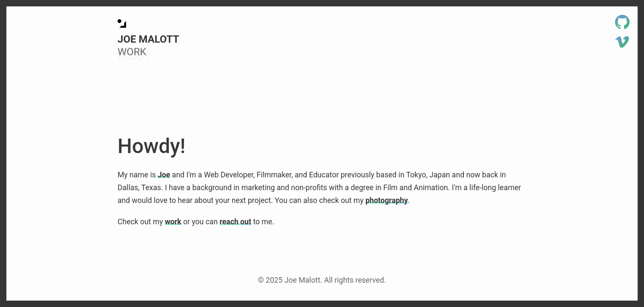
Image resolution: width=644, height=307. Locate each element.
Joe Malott (148, 39)
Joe (164, 175)
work (173, 222)
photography (387, 200)
